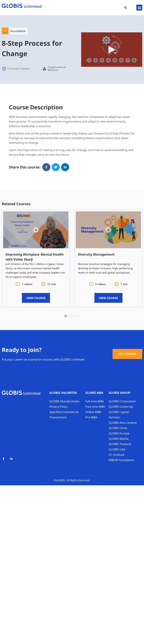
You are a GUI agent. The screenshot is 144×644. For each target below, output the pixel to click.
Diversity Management (96, 254)
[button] (126, 8)
